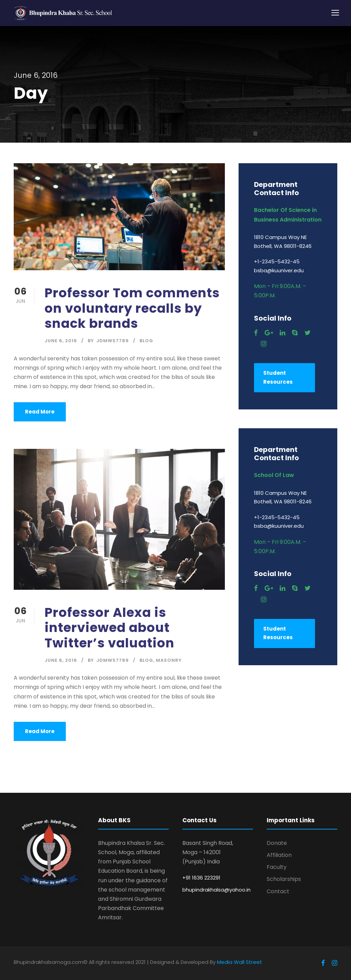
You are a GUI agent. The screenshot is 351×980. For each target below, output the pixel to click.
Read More (40, 412)
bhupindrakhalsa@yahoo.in (216, 890)
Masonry (169, 660)
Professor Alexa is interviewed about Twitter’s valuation (110, 628)
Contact (278, 891)
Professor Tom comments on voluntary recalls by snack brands (132, 308)
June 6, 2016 (61, 341)
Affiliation (279, 855)
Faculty (277, 867)
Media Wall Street (240, 962)
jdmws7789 (113, 341)
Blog (146, 341)
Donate (277, 843)
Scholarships (284, 879)
